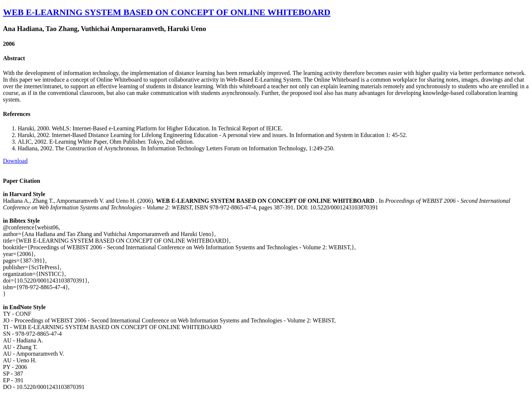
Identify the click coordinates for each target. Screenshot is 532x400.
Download (15, 161)
